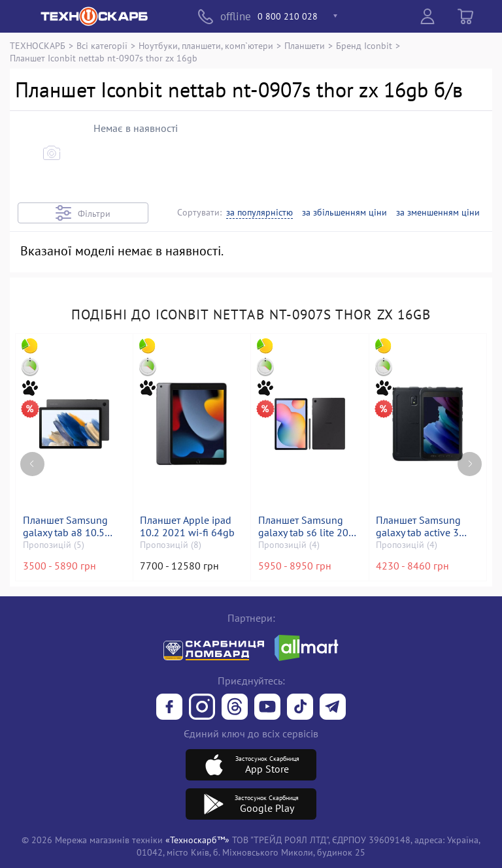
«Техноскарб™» (197, 840)
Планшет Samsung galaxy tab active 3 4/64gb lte (419, 526)
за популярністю (259, 213)
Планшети (305, 45)
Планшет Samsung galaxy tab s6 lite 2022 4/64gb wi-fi (309, 526)
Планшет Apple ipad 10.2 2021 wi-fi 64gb (188, 526)
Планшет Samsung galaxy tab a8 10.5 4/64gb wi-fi (65, 526)
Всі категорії (102, 45)
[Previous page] (32, 463)
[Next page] (470, 463)
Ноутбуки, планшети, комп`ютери (206, 45)
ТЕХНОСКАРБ (38, 45)
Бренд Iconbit (364, 45)
